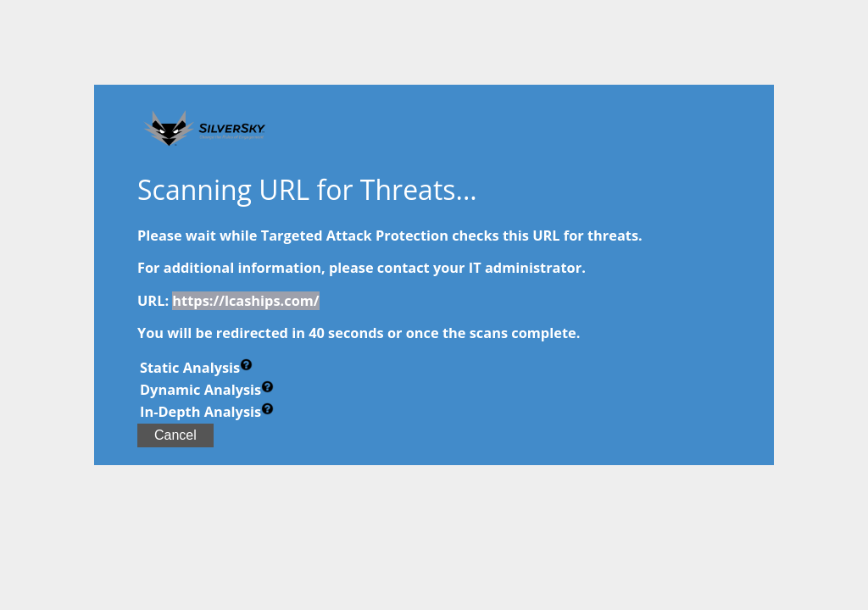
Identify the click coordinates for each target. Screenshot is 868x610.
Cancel (175, 435)
